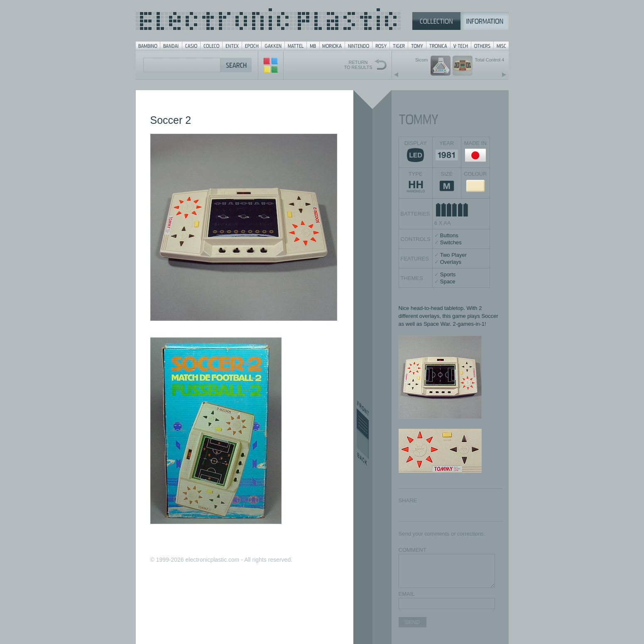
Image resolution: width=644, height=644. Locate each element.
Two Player (453, 255)
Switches (451, 242)
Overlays (451, 262)
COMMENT (413, 550)
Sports (448, 274)
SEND (413, 622)
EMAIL (407, 594)
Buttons (449, 235)
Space (448, 281)
